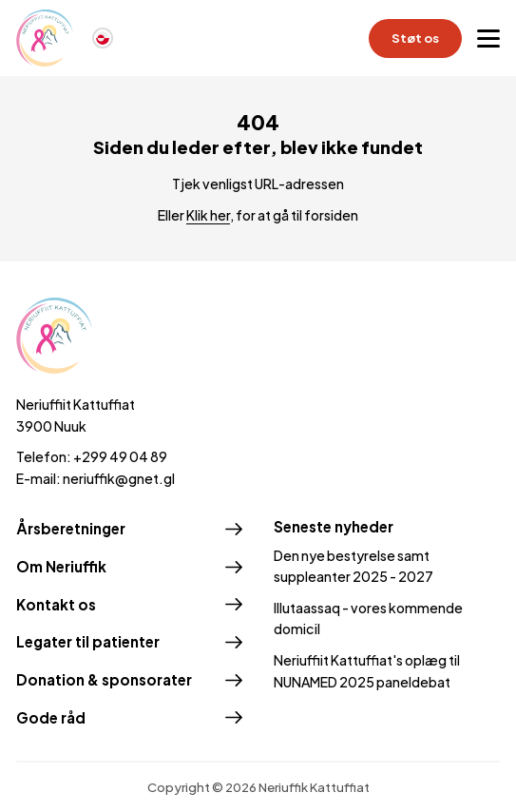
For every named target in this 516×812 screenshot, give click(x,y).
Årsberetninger (71, 528)
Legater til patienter (88, 641)
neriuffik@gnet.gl (119, 478)
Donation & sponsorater (104, 679)
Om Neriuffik (61, 566)
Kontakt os (56, 604)
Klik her (208, 215)
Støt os (415, 38)
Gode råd (51, 717)
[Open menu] (488, 38)
